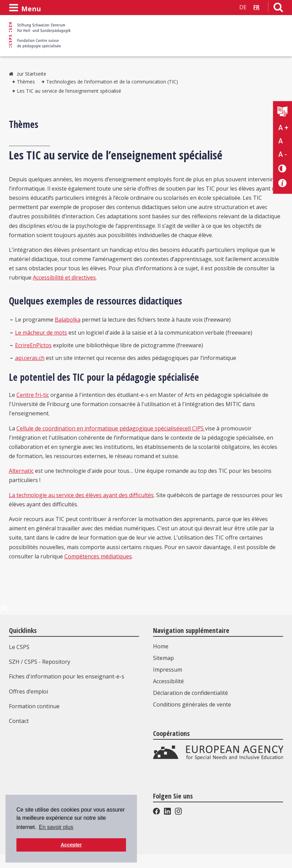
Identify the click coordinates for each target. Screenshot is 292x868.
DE (243, 7)
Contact (19, 721)
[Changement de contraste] (283, 168)
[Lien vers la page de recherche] (278, 9)
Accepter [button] (71, 845)
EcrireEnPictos (33, 345)
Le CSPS (19, 647)
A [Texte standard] (281, 141)
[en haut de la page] (4, 611)
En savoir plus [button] (56, 827)
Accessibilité (168, 681)
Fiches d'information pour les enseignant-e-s (67, 676)
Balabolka (68, 320)
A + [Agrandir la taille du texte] (283, 128)
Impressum (168, 670)
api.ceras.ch (30, 358)
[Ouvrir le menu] (25, 8)
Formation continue (34, 706)
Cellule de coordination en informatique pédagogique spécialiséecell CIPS (111, 428)
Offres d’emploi (28, 691)
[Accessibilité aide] (283, 183)
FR (256, 7)
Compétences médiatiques (98, 556)
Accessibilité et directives (64, 277)
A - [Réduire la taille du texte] (283, 154)
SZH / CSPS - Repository (40, 662)
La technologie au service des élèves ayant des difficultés (81, 495)
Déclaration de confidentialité (191, 693)
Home (161, 646)
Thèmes (26, 82)
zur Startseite (31, 74)
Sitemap (163, 658)
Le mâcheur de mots (41, 333)
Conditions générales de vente (192, 704)
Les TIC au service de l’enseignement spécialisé (69, 91)
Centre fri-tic (33, 395)
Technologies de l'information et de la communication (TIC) (112, 82)
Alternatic (21, 471)
